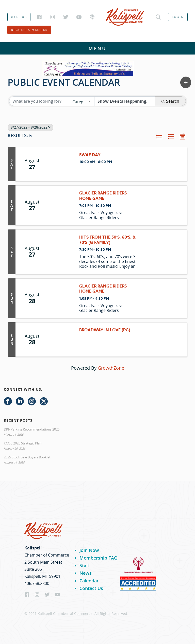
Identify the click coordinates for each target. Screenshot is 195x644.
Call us (19, 17)
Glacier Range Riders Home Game (103, 196)
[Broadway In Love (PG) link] (61, 339)
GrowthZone (111, 368)
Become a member (29, 30)
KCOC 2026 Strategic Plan (23, 443)
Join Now (89, 550)
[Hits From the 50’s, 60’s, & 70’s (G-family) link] (61, 252)
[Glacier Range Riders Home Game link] (61, 205)
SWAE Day (90, 155)
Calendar (89, 581)
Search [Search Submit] (170, 101)
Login (178, 17)
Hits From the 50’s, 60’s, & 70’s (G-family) (107, 240)
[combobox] (82, 101)
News (86, 573)
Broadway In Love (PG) (105, 330)
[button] (186, 82)
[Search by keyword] (40, 101)
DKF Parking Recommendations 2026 (32, 429)
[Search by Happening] (125, 101)
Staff (85, 565)
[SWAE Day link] (61, 164)
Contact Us (91, 588)
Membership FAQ (99, 558)
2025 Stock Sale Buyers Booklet (27, 457)
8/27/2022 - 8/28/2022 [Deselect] (30, 127)
